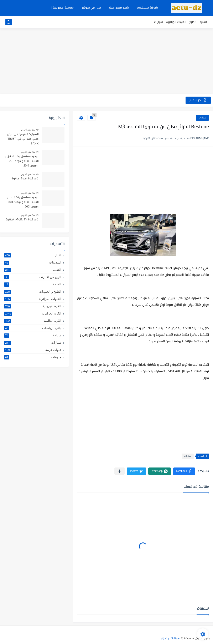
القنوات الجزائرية (176, 22)
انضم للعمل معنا (119, 8)
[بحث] (9, 22)
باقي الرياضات (33, 328)
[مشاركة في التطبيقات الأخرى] (120, 471)
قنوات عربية (33, 350)
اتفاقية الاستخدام (147, 8)
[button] (184, 471)
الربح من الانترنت (33, 277)
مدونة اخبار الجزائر (171, 639)
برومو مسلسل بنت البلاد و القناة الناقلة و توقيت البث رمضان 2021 (23, 202)
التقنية (204, 22)
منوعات (33, 357)
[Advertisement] (106, 61)
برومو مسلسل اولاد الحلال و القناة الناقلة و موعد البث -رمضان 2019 (22, 161)
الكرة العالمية (33, 321)
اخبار (33, 255)
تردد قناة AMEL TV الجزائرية (22, 220)
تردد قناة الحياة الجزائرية (25, 179)
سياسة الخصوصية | (63, 8)
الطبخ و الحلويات (33, 292)
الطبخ (193, 22)
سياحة (33, 335)
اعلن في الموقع (91, 8)
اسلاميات (33, 262)
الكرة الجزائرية (33, 313)
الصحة (33, 284)
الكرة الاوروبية (33, 306)
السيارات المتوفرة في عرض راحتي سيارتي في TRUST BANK (23, 139)
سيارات (159, 22)
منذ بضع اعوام (28, 130)
